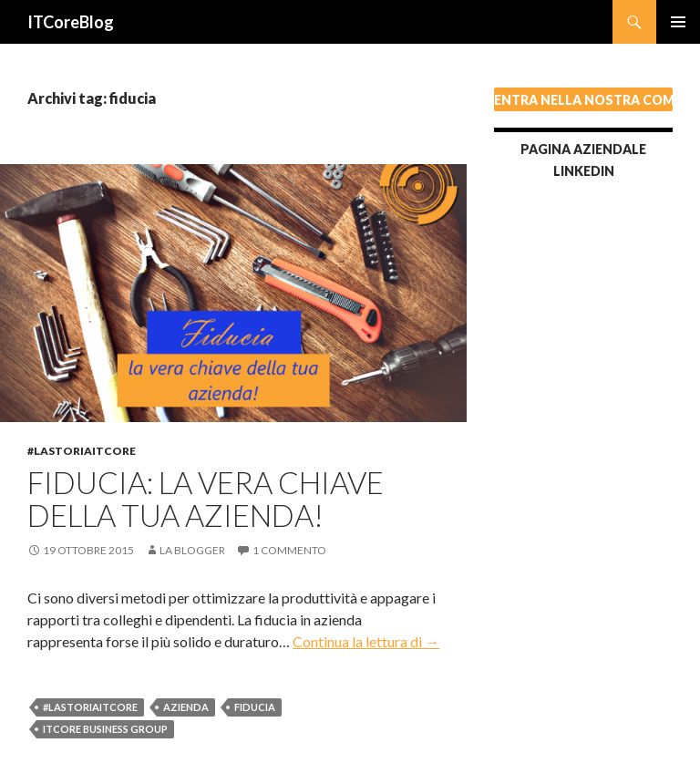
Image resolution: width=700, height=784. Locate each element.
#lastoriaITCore (82, 451)
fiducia (255, 707)
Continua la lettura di (366, 641)
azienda (186, 707)
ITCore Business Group (105, 729)
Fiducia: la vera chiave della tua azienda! (206, 499)
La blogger (192, 550)
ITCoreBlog (71, 22)
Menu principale (678, 22)
